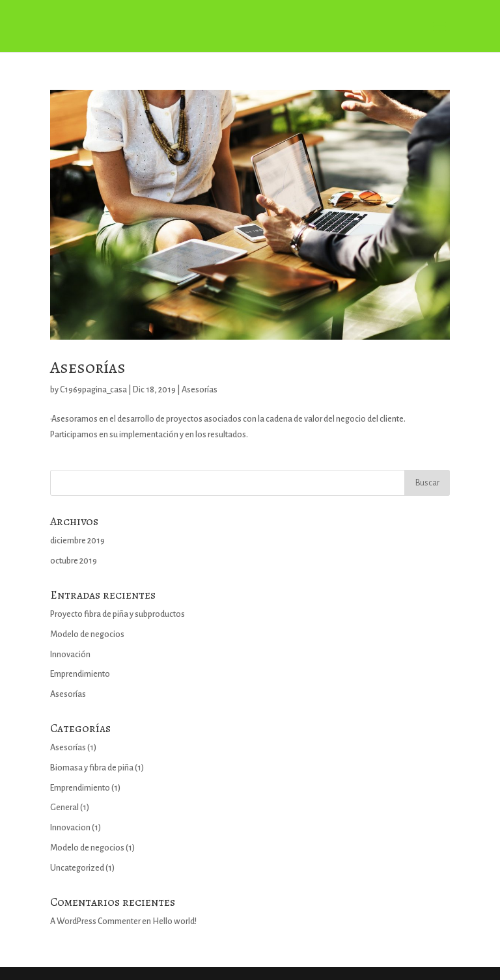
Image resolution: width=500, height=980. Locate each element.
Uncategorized (77, 868)
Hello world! (174, 921)
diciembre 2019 (77, 541)
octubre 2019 (74, 561)
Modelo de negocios (87, 634)
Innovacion (70, 828)
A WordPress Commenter (95, 921)
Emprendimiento (80, 674)
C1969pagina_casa (93, 390)
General (64, 808)
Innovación (70, 655)
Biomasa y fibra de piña (92, 768)
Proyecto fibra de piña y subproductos (118, 614)
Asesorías (88, 367)
